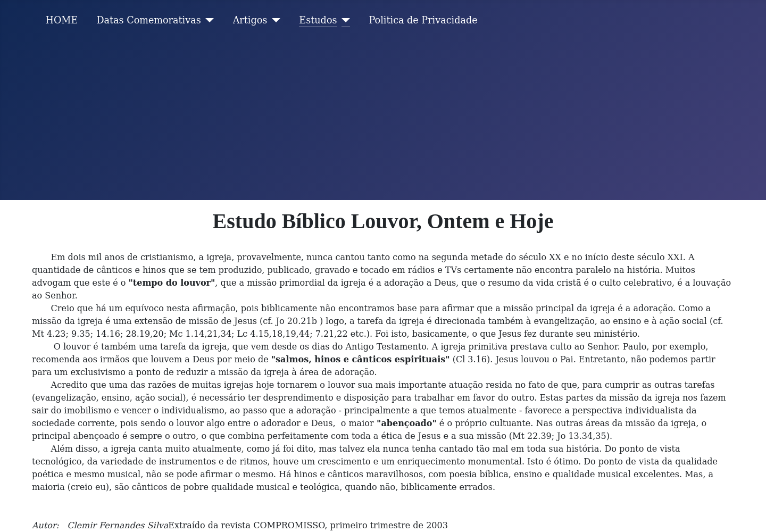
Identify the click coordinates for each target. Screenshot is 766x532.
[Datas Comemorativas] (208, 20)
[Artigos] (274, 20)
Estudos (318, 20)
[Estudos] (344, 20)
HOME (62, 20)
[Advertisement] (383, 120)
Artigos (250, 20)
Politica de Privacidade (423, 20)
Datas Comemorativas (148, 20)
